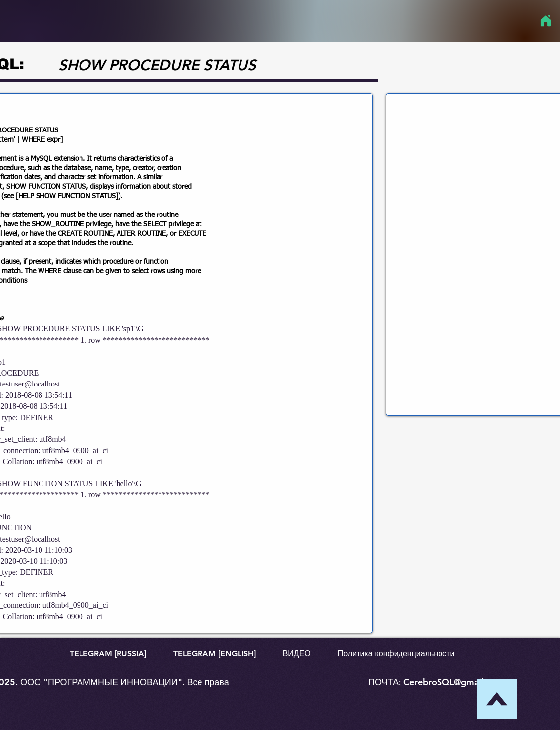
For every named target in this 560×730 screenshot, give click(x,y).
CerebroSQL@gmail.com (454, 682)
